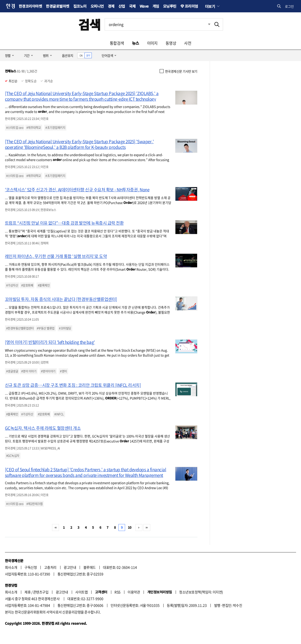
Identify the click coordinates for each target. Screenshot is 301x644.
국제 (132, 6)
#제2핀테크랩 (34, 504)
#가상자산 (12, 285)
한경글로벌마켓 (57, 6)
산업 (122, 6)
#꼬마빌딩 (65, 328)
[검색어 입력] (158, 24)
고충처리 (50, 567)
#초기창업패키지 (55, 128)
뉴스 (136, 43)
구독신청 (31, 567)
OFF (88, 55)
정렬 (8, 55)
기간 (27, 55)
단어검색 (107, 55)
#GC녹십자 (13, 456)
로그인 (289, 6)
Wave (144, 6)
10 (130, 527)
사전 (188, 43)
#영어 (63, 371)
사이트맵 (81, 592)
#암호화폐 (27, 285)
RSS (117, 592)
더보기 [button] (210, 6)
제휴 (28, 592)
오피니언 (97, 6)
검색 (89, 24)
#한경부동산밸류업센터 (20, 328)
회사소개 (11, 567)
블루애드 (90, 567)
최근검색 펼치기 (206, 24)
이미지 (152, 43)
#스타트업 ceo (15, 128)
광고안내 (70, 567)
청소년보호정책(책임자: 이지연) (201, 592)
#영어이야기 (48, 371)
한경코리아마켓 (30, 6)
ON (81, 55)
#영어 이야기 (29, 371)
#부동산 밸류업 (46, 328)
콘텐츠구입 (41, 592)
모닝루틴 (170, 6)
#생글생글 (12, 371)
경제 (111, 6)
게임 (156, 6)
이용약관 (134, 592)
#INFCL (59, 414)
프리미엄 (191, 6)
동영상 (171, 43)
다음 (139, 527)
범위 (46, 55)
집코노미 (80, 6)
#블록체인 (44, 285)
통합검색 (117, 43)
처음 (56, 527)
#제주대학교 (34, 128)
